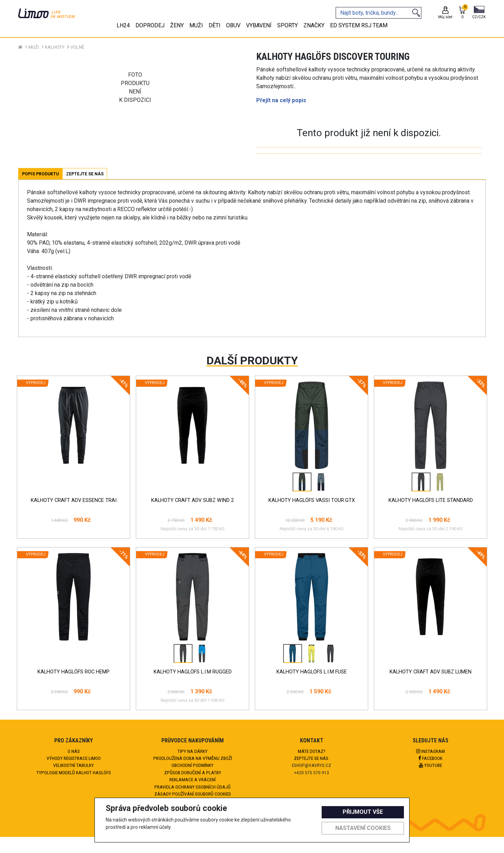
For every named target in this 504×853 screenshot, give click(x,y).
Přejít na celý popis (281, 100)
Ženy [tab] (177, 25)
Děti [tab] (215, 25)
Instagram (430, 751)
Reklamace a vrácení (192, 779)
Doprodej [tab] (150, 25)
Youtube (430, 765)
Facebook (430, 758)
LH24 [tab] (123, 25)
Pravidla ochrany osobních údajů (192, 787)
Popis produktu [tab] (40, 174)
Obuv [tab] (233, 25)
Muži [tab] (196, 25)
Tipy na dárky (192, 751)
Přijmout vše (363, 812)
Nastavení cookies (363, 828)
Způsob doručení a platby (193, 772)
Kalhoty (55, 47)
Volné (77, 47)
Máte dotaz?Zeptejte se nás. (312, 755)
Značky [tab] (314, 25)
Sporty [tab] (288, 25)
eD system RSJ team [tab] (359, 25)
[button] (479, 13)
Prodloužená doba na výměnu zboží (193, 758)
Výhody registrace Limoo (74, 758)
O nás (74, 751)
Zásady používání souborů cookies (193, 794)
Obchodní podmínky (192, 765)
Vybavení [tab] (259, 25)
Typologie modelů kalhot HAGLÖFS (74, 772)
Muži (34, 47)
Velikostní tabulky (73, 765)
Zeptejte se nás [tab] (85, 174)
